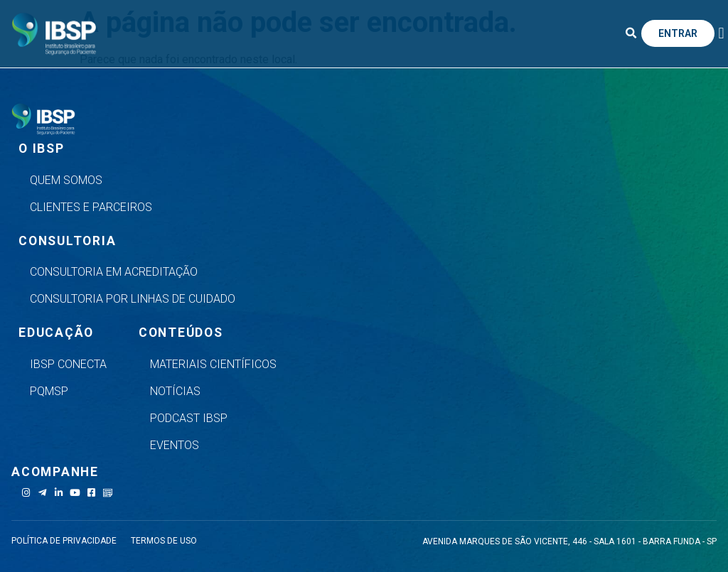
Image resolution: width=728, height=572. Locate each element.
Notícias (175, 391)
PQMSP (49, 391)
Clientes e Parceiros (91, 207)
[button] (631, 33)
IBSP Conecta (68, 364)
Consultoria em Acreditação (114, 272)
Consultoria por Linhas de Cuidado (133, 299)
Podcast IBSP (189, 418)
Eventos (175, 445)
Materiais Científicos (213, 364)
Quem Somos (66, 180)
